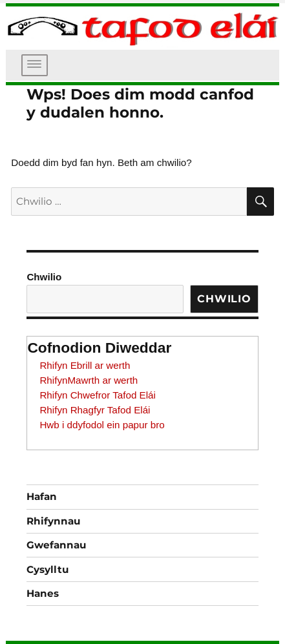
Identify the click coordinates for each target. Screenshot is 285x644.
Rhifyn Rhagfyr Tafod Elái (95, 410)
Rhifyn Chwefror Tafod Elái (98, 395)
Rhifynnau (53, 521)
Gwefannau (56, 545)
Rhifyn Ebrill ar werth (85, 365)
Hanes (43, 593)
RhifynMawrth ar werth (89, 380)
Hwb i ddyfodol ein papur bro (102, 425)
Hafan (42, 496)
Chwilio (44, 277)
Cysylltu (48, 569)
